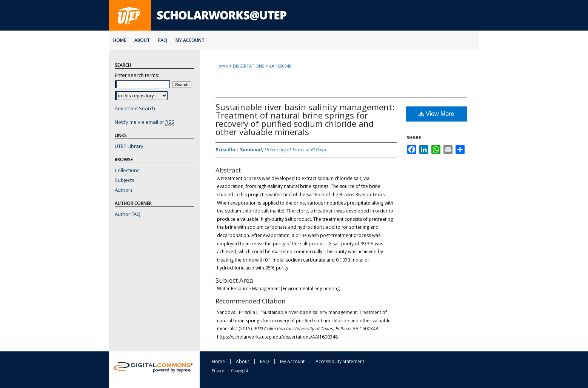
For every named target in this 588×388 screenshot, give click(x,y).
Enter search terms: (137, 75)
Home (222, 66)
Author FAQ (128, 214)
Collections (127, 170)
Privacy (218, 371)
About (242, 361)
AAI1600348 (280, 66)
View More (436, 114)
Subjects (125, 180)
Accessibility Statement (340, 361)
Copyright (240, 371)
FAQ (265, 361)
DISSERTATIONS (249, 66)
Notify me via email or (145, 122)
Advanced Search (135, 108)
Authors (124, 190)
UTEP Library (129, 146)
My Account (292, 361)
